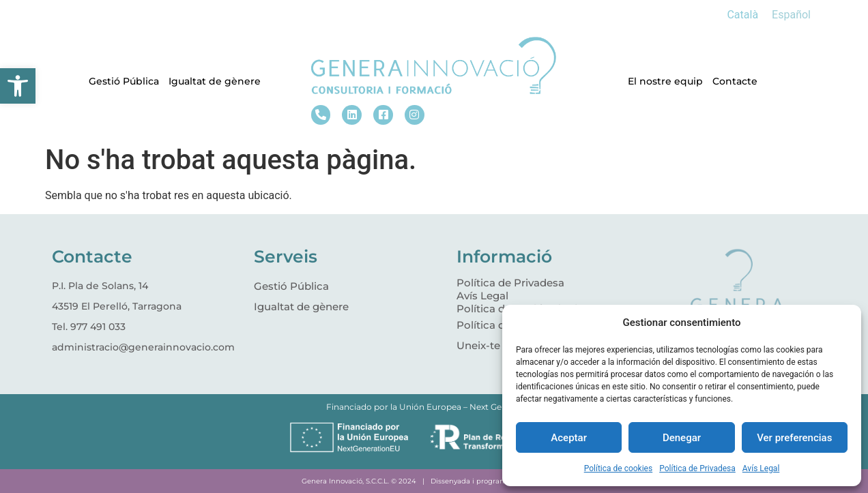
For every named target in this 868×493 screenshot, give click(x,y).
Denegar (682, 438)
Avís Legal (761, 468)
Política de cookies (619, 468)
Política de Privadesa (697, 468)
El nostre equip (665, 81)
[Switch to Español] (791, 15)
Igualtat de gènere (215, 81)
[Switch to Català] (742, 15)
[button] (18, 86)
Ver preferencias (794, 438)
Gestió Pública (124, 81)
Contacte (735, 81)
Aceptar (569, 438)
